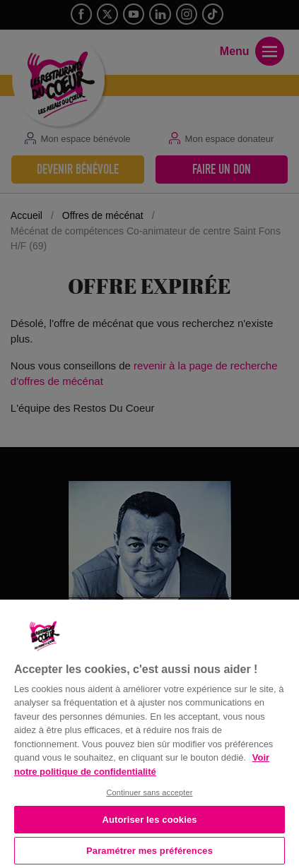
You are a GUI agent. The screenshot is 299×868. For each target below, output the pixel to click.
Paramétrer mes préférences (149, 851)
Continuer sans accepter (149, 792)
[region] (149, 732)
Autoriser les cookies (149, 820)
